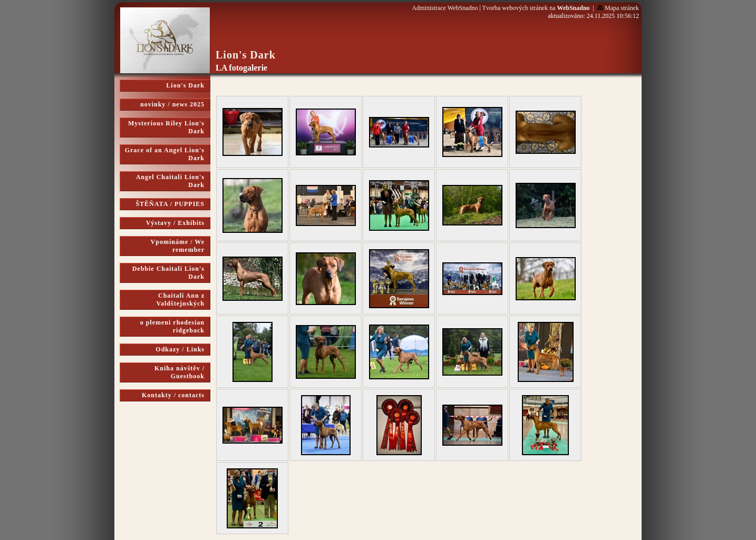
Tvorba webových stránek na (536, 8)
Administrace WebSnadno (445, 8)
